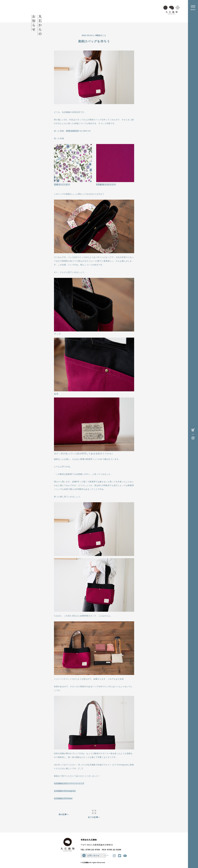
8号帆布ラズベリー (106, 185)
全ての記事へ (94, 814)
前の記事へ (64, 814)
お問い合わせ (97, 856)
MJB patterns (72, 131)
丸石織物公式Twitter (63, 798)
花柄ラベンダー (62, 185)
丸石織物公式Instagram (65, 791)
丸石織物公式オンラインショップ (69, 783)
